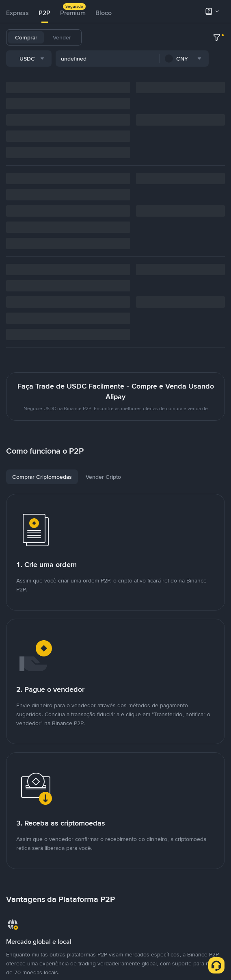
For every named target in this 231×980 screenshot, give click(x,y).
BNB (162, 37)
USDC (141, 37)
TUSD (125, 59)
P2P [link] (44, 13)
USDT (99, 37)
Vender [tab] (62, 37)
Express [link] (17, 13)
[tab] (17, 13)
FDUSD (101, 59)
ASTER (173, 59)
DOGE (149, 59)
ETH (181, 37)
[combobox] (89, 81)
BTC (120, 37)
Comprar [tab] (26, 37)
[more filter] (217, 81)
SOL (200, 37)
